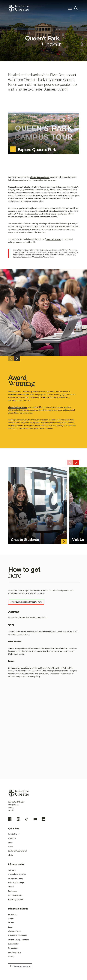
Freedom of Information (18, 935)
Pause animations (20, 966)
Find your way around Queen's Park (26, 602)
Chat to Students (25, 540)
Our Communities (15, 895)
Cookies (11, 918)
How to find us (14, 834)
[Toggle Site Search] (76, 8)
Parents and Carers (15, 878)
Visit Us (78, 540)
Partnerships (13, 948)
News (10, 842)
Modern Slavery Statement (19, 940)
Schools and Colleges (16, 883)
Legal (10, 927)
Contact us (12, 838)
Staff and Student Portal (17, 851)
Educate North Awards (20, 394)
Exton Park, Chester (54, 239)
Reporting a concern (16, 899)
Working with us (15, 952)
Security (11, 956)
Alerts (10, 855)
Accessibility (13, 914)
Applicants (12, 870)
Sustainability (13, 944)
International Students (17, 874)
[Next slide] (17, 359)
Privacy (11, 923)
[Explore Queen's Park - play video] (13, 149)
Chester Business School (40, 177)
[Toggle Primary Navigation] (70, 8)
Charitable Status (15, 931)
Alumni (11, 887)
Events (11, 847)
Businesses (12, 891)
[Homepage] (19, 8)
